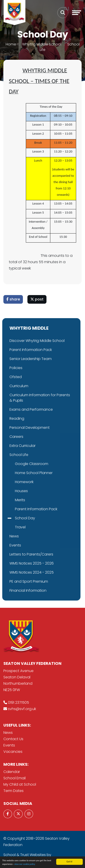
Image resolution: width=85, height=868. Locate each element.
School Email (15, 778)
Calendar (12, 772)
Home (11, 44)
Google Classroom (21, 464)
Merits (9, 500)
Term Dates (13, 791)
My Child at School (20, 784)
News (8, 733)
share (13, 299)
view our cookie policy (25, 864)
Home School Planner (23, 473)
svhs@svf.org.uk (22, 709)
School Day (14, 518)
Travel (10, 527)
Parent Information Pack (25, 509)
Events (9, 745)
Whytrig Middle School (42, 44)
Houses (11, 491)
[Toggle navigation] (77, 13)
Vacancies (13, 752)
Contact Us (13, 739)
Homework (14, 482)
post (37, 299)
